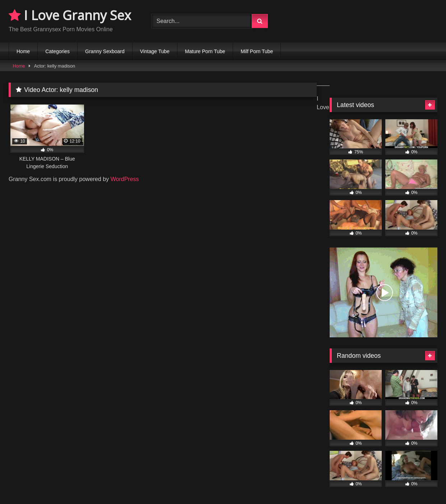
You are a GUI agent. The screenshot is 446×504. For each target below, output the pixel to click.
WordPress (125, 179)
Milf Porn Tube (257, 51)
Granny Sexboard (105, 51)
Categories (57, 51)
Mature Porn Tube (205, 51)
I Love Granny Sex (70, 15)
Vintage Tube (155, 51)
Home (23, 51)
